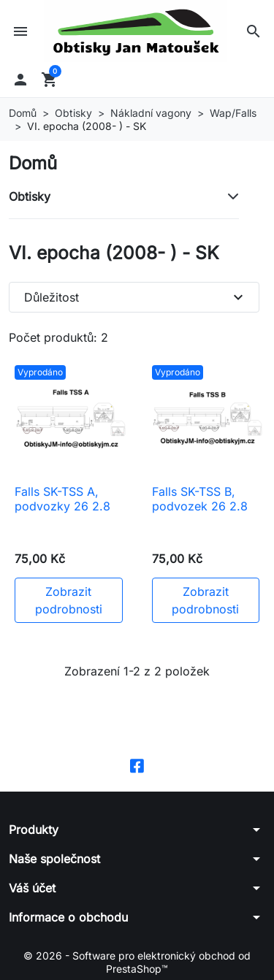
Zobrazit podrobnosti (69, 600)
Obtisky (30, 196)
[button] (254, 31)
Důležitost (136, 297)
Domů (33, 163)
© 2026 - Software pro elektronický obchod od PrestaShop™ (137, 962)
